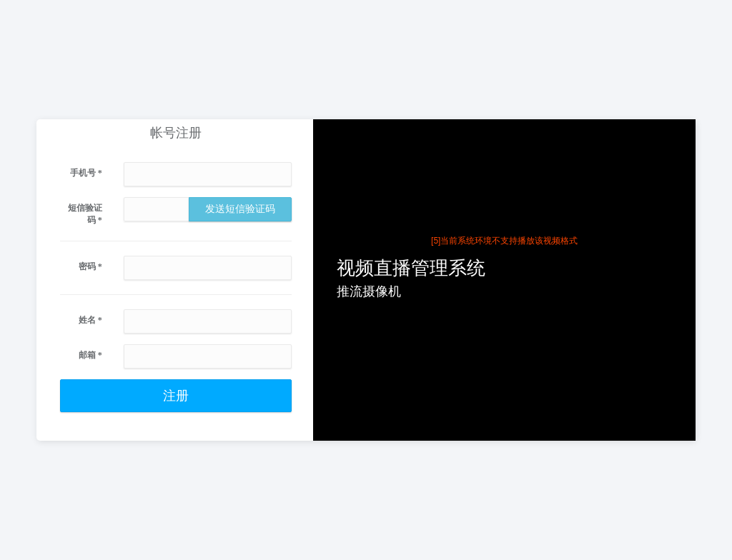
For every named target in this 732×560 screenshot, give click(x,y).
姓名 (90, 320)
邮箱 (90, 355)
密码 (90, 266)
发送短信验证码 (240, 209)
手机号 (86, 173)
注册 (176, 396)
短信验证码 (85, 214)
